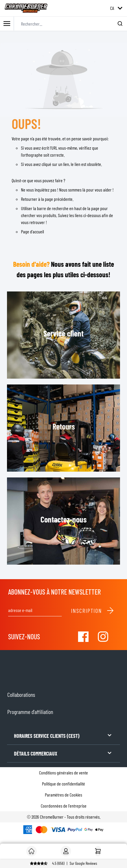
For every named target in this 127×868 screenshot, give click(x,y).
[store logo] (26, 8)
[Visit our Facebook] (83, 637)
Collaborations (21, 695)
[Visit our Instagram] (103, 637)
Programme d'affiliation (30, 712)
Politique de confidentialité (63, 784)
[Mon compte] (66, 851)
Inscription (93, 611)
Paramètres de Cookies (63, 795)
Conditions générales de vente (63, 773)
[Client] (31, 851)
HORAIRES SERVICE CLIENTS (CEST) (63, 735)
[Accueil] (98, 851)
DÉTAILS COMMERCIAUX (63, 753)
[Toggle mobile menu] (7, 24)
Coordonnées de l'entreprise (64, 806)
